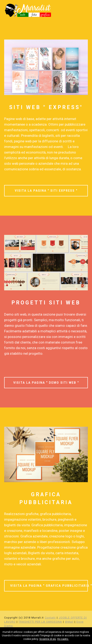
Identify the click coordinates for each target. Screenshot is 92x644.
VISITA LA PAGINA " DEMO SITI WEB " (46, 383)
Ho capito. (63, 639)
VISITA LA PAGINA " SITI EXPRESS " (46, 191)
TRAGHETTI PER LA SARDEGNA (40, 622)
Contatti (50, 618)
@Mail (69, 622)
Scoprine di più (48, 639)
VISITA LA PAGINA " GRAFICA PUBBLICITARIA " (49, 586)
